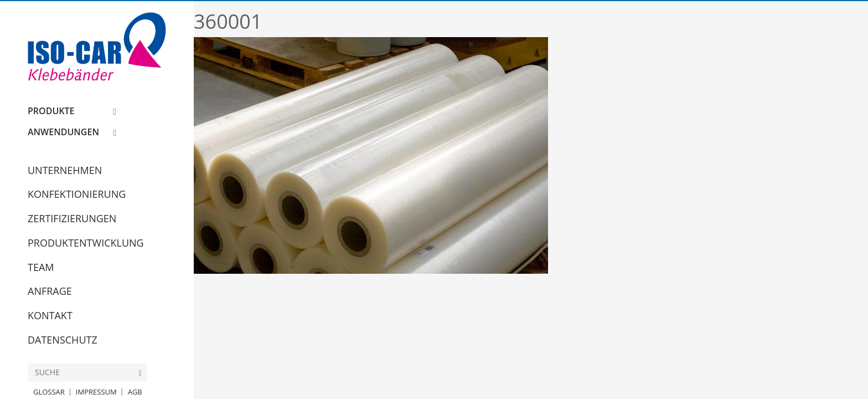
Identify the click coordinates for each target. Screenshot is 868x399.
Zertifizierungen (72, 218)
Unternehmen (65, 170)
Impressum (96, 392)
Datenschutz (63, 340)
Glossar (49, 392)
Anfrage (50, 291)
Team (41, 267)
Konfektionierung (77, 194)
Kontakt (50, 315)
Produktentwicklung (86, 243)
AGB (135, 392)
